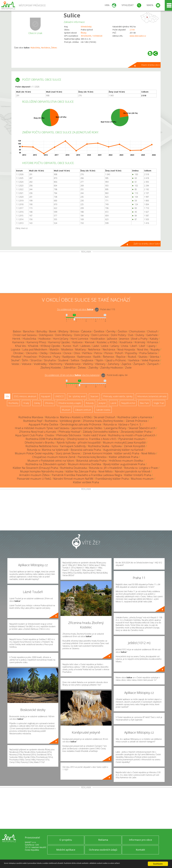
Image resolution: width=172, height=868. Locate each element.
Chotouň (152, 331)
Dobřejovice (46, 335)
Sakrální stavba (103, 410)
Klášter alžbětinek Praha (124, 457)
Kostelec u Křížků (107, 342)
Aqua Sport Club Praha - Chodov (35, 435)
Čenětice (99, 331)
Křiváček (33, 346)
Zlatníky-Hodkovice (112, 368)
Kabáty (154, 339)
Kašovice (78, 342)
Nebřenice (94, 349)
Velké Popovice (151, 360)
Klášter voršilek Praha (86, 482)
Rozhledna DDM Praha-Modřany (45, 439)
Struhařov (50, 360)
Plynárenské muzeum (132, 439)
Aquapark (46, 396)
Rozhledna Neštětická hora (42, 446)
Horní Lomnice (79, 339)
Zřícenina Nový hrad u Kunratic (38, 432)
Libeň (134, 346)
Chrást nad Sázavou (25, 335)
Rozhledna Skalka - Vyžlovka (105, 446)
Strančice (36, 360)
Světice (75, 360)
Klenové (90, 342)
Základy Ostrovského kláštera (101, 432)
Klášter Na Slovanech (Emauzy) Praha (35, 468)
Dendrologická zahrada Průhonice (81, 424)
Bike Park (144, 403)
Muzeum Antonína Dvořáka (85, 464)
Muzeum (66, 410)
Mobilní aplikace (66, 850)
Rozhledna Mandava (31, 417)
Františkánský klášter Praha (112, 479)
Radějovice (69, 357)
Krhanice (153, 342)
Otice (77, 353)
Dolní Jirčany (82, 335)
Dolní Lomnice (100, 335)
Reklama (103, 840)
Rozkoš (132, 357)
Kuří (76, 346)
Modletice (67, 349)
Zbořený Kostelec (51, 368)
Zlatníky (93, 368)
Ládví (96, 346)
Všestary (100, 364)
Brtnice (75, 331)
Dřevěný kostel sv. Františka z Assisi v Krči (92, 439)
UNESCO (59, 396)
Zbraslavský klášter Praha (136, 432)
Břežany (63, 331)
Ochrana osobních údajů (103, 850)
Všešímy (88, 364)
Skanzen (94, 396)
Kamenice (18, 342)
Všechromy (56, 364)
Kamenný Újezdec (59, 342)
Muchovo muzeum (142, 479)
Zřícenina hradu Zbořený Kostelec (103, 421)
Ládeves (85, 346)
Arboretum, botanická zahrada (152, 396)
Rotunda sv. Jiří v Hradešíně (105, 468)
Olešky (44, 353)
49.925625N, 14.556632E (92, 36)
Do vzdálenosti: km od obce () (72, 375)
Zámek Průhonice (137, 421)
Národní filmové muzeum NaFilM (73, 479)
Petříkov (87, 353)
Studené (63, 360)
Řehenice (108, 357)
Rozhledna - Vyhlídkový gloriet (63, 421)
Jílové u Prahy (139, 339)
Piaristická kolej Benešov (92, 457)
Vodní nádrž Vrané (95, 435)
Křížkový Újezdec (51, 346)
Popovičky (131, 353)
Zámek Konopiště (134, 446)
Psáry (57, 357)
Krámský (140, 342)
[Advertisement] (86, 273)
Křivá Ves (20, 346)
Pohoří (119, 353)
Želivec (54, 48)
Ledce (105, 346)
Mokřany (80, 349)
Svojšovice (87, 360)
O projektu (66, 840)
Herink (16, 339)
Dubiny (140, 335)
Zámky (37, 403)
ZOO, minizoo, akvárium (25, 396)
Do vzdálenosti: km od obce (75, 310)
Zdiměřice (70, 368)
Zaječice (126, 364)
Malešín (54, 349)
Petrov (98, 353)
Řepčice (121, 357)
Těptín (99, 360)
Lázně (113, 403)
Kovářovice (126, 342)
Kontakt (140, 850)
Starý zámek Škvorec (68, 453)
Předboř (16, 357)
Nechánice (46, 48)
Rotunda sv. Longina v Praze (141, 468)
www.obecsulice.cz (138, 36)
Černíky (111, 331)
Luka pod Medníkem (35, 349)
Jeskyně (102, 403)
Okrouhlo (32, 353)
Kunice (67, 346)
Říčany (84, 33)
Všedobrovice (73, 364)
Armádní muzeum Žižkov (34, 475)
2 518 (132, 30)
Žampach (139, 364)
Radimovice (84, 357)
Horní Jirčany (61, 339)
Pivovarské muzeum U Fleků (34, 479)
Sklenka (154, 357)
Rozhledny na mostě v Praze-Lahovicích (132, 435)
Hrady (26, 403)
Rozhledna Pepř (33, 421)
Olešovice (55, 353)
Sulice (72, 15)
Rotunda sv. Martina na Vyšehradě (48, 450)
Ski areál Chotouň (105, 417)
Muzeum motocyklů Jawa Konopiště (124, 443)
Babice (17, 331)
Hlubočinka (35, 48)
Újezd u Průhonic (116, 360)
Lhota (125, 346)
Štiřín (25, 360)
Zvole (128, 368)
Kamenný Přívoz (36, 342)
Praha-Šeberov (148, 353)
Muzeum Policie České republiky (34, 453)
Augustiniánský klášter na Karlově (123, 450)
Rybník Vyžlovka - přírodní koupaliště (79, 443)
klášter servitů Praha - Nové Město (135, 453)
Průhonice (45, 357)
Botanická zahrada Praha (86, 450)
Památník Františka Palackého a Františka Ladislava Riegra (87, 475)
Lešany (115, 346)
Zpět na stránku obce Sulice (147, 244)
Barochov (29, 331)
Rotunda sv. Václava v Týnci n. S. (123, 424)
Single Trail (159, 403)
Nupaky (155, 349)
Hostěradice (98, 339)
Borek (53, 331)
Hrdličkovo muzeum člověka (126, 461)
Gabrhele (152, 335)
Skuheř (15, 360)
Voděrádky (40, 364)
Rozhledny (13, 403)
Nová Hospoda (126, 349)
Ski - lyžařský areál (77, 396)
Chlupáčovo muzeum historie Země (54, 457)
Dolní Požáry (118, 335)
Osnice (67, 353)
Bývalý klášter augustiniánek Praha (124, 464)
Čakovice (86, 331)
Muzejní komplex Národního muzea (42, 471)
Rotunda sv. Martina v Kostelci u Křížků (68, 417)
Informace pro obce (140, 840)
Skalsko (143, 357)
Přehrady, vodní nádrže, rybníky (118, 396)
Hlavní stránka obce (150, 65)
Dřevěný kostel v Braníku (40, 443)
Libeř (142, 346)
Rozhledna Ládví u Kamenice (135, 417)
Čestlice (122, 331)
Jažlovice (112, 339)
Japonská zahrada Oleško (87, 428)
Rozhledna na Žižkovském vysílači (46, 464)
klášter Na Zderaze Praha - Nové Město (89, 471)
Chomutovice (137, 331)
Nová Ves (143, 349)
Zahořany (113, 364)
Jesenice (124, 339)
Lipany (151, 346)
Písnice (109, 353)
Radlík (97, 357)
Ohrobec (19, 353)
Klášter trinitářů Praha (138, 475)
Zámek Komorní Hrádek (97, 453)
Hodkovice (45, 339)
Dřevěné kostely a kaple (70, 403)
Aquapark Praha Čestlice (43, 424)
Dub (131, 335)
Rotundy (90, 403)
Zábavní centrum (83, 410)
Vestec (16, 364)
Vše (7, 396)
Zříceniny (49, 403)
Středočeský (86, 27)
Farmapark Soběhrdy (73, 446)
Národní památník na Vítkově (133, 471)
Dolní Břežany (64, 335)
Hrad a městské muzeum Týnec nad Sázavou (42, 428)
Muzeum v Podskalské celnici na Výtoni (51, 461)
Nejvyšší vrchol (128, 403)
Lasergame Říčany (115, 428)
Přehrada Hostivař (70, 432)
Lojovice (16, 349)
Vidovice (27, 364)
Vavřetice (134, 360)
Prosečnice (30, 357)
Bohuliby (42, 331)
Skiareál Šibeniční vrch (142, 428)
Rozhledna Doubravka (74, 468)
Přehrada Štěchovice (69, 435)
